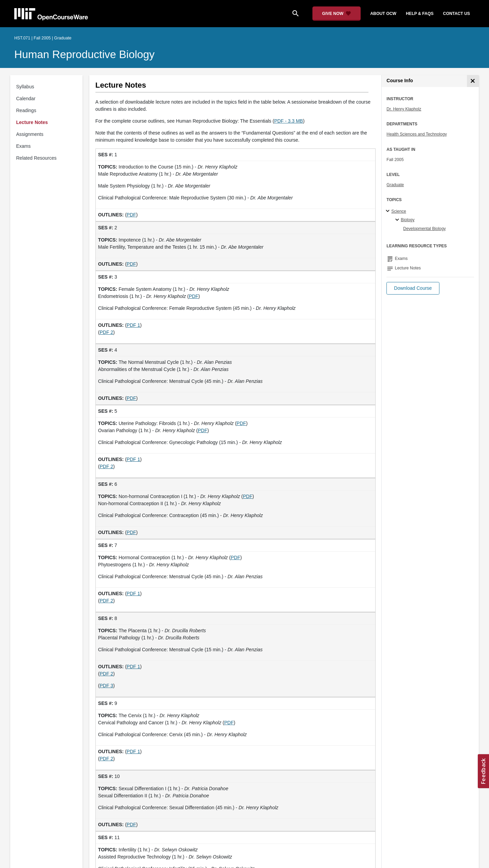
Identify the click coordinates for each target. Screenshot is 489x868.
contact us (457, 14)
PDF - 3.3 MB (288, 121)
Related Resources (37, 158)
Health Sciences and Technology (417, 134)
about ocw (383, 14)
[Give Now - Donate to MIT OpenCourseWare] (337, 14)
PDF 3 (107, 686)
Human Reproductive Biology (84, 54)
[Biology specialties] (398, 220)
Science (399, 211)
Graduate (395, 185)
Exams (24, 146)
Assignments (30, 134)
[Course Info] (473, 81)
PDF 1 (133, 325)
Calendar (26, 99)
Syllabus (25, 87)
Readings (26, 110)
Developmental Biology (424, 229)
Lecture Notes (32, 122)
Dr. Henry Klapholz (404, 109)
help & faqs (420, 14)
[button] (413, 288)
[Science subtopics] (389, 211)
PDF (131, 215)
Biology (407, 220)
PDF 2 (107, 332)
